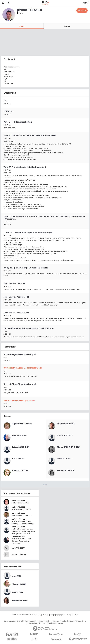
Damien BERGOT (20, 435)
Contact (19, 621)
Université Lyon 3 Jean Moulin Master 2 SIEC (23, 368)
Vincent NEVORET (19, 584)
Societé (41, 621)
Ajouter (83, 10)
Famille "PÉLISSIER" (19, 554)
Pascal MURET (19, 459)
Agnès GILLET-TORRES (22, 424)
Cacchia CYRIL (18, 592)
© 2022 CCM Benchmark (55, 623)
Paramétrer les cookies (67, 621)
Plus (45, 484)
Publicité (26, 621)
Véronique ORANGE (66, 470)
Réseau (67, 26)
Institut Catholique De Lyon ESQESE (19, 400)
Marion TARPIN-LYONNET (68, 447)
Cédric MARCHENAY (66, 424)
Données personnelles (52, 621)
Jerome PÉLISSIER (18, 527)
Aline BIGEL (17, 576)
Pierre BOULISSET (65, 459)
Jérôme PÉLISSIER (18, 501)
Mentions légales (81, 621)
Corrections (42, 623)
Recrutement (33, 621)
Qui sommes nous (10, 621)
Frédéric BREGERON (21, 447)
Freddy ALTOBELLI (65, 435)
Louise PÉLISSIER (18, 536)
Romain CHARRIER (20, 470)
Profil (22, 26)
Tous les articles (32, 623)
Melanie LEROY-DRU (20, 600)
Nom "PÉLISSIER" (18, 548)
